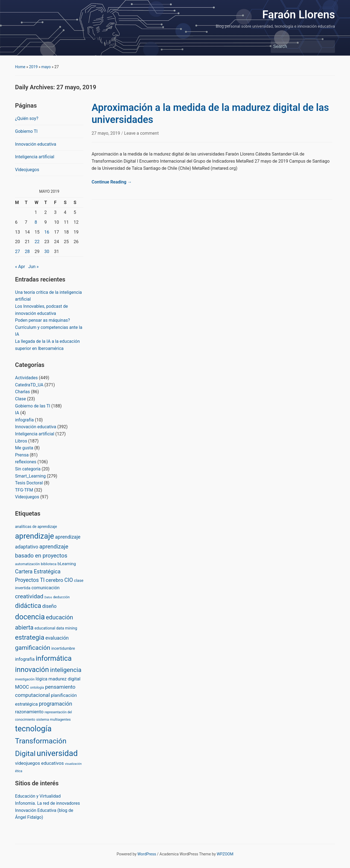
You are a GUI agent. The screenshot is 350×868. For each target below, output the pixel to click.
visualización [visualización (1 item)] (73, 764)
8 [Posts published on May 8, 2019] (36, 222)
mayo (46, 67)
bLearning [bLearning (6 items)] (67, 564)
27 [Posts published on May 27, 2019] (17, 252)
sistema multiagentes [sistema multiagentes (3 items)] (54, 719)
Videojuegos (27, 170)
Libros (21, 441)
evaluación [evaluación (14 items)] (57, 638)
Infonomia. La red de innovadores (47, 803)
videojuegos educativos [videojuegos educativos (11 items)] (39, 763)
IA (17, 413)
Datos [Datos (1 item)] (48, 597)
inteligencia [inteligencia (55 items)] (66, 670)
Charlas (22, 392)
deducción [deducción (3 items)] (61, 597)
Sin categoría (28, 469)
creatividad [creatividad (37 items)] (29, 596)
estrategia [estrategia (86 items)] (30, 637)
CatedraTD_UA (29, 385)
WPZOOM (225, 854)
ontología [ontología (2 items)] (37, 688)
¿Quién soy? (27, 118)
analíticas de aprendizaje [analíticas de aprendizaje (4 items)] (36, 527)
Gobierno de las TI (33, 406)
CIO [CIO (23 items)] (68, 580)
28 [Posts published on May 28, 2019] (27, 252)
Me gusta (24, 448)
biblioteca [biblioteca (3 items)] (49, 564)
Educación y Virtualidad (38, 796)
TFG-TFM (24, 490)
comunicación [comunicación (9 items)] (46, 588)
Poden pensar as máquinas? (43, 320)
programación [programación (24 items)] (56, 704)
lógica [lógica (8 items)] (41, 679)
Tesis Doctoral (29, 483)
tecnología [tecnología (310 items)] (33, 729)
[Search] (298, 47)
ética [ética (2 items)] (19, 771)
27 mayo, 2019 (106, 133)
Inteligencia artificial (35, 157)
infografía (24, 420)
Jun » (33, 267)
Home (20, 67)
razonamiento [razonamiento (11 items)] (29, 712)
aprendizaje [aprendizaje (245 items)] (35, 536)
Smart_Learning (30, 476)
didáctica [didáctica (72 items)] (28, 606)
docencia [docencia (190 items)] (30, 617)
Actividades (26, 378)
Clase (21, 399)
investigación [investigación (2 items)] (25, 679)
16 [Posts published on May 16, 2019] (47, 232)
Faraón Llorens (299, 15)
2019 (33, 67)
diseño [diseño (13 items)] (49, 606)
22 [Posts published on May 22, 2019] (37, 242)
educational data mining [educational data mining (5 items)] (56, 628)
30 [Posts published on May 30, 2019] (47, 252)
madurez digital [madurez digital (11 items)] (64, 679)
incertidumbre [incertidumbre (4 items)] (63, 648)
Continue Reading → (112, 182)
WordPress (147, 854)
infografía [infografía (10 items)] (25, 659)
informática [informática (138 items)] (53, 658)
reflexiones (26, 462)
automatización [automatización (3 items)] (27, 564)
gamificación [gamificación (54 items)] (33, 648)
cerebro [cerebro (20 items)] (54, 580)
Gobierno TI (26, 131)
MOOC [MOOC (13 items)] (22, 687)
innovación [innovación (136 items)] (32, 669)
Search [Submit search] (328, 47)
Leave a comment (142, 133)
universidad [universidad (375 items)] (57, 753)
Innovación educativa (36, 144)
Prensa (22, 455)
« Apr (20, 267)
